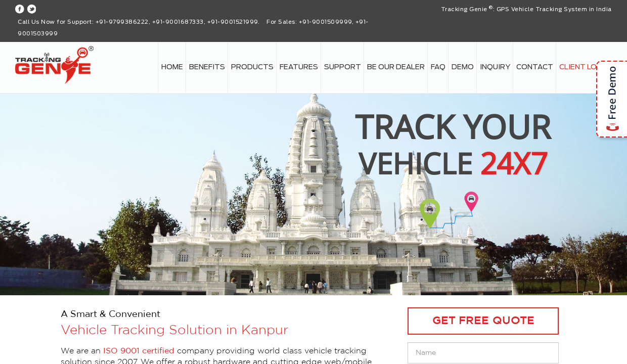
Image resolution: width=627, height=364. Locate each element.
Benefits (207, 67)
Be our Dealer (396, 67)
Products (252, 67)
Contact (535, 67)
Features (299, 67)
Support (343, 67)
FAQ (438, 67)
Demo (463, 67)
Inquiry (495, 67)
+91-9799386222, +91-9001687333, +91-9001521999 (177, 22)
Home (172, 67)
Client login (584, 67)
